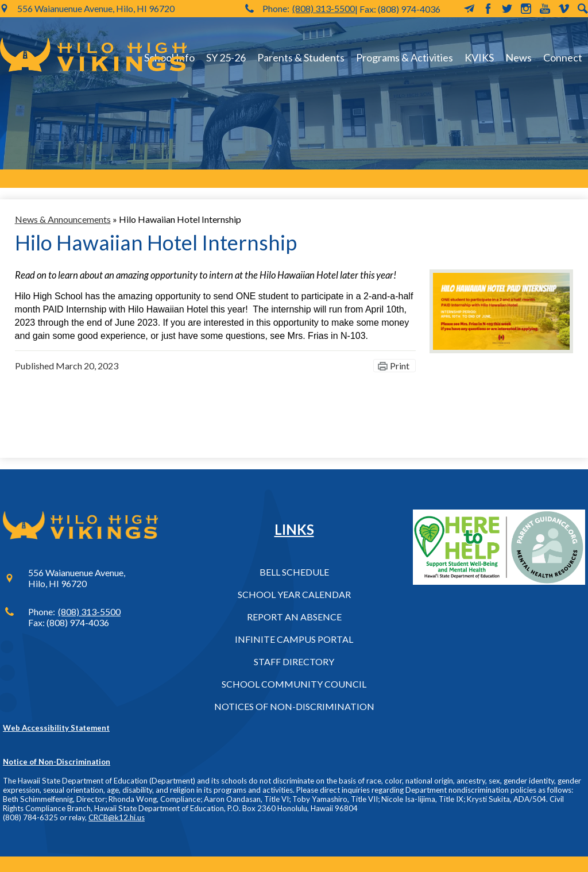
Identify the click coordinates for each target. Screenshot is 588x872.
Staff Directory (294, 661)
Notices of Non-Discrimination (294, 706)
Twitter (507, 9)
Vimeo (564, 9)
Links (294, 529)
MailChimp (469, 9)
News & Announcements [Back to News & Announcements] (63, 219)
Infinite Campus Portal (294, 639)
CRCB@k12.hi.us (117, 817)
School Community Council (294, 684)
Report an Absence (294, 617)
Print (400, 366)
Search (583, 9)
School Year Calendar (294, 594)
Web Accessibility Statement (56, 728)
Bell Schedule (294, 572)
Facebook (488, 9)
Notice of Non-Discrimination (57, 762)
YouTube (545, 9)
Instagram (526, 9)
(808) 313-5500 (324, 8)
